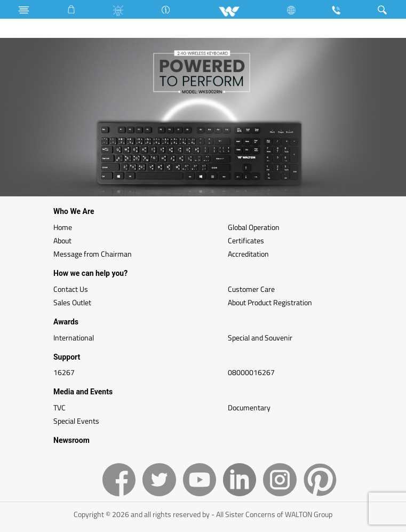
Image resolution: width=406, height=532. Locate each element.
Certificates (246, 240)
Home (63, 227)
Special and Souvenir (260, 338)
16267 (64, 372)
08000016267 (251, 372)
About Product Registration (270, 302)
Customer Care (251, 289)
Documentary (249, 407)
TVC (59, 407)
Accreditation (248, 254)
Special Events (76, 421)
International (74, 338)
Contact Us (71, 289)
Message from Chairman (93, 254)
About (62, 240)
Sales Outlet (72, 302)
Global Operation (254, 227)
